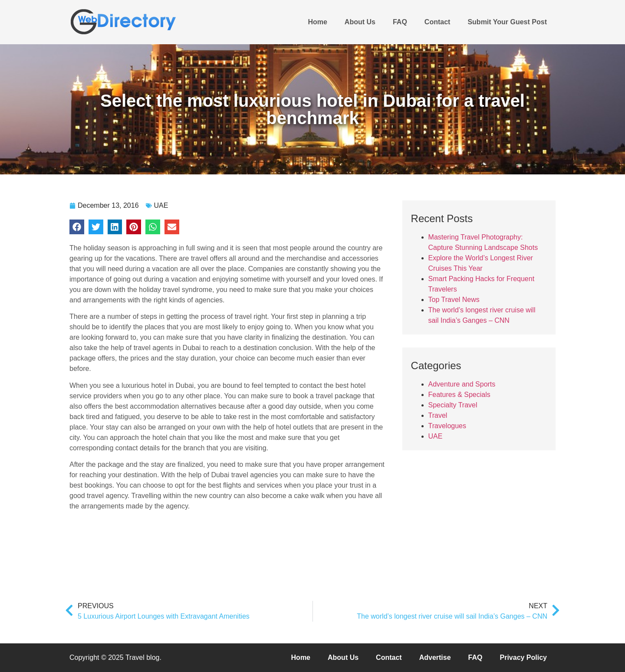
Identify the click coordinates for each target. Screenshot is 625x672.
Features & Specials (459, 395)
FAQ (400, 22)
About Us (360, 22)
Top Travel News (454, 300)
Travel (438, 415)
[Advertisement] (467, 518)
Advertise (435, 657)
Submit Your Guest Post (507, 22)
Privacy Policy (523, 657)
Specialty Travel (453, 405)
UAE (161, 205)
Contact (437, 22)
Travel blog (143, 657)
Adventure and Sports (462, 384)
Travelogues (447, 426)
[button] (77, 227)
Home (317, 22)
